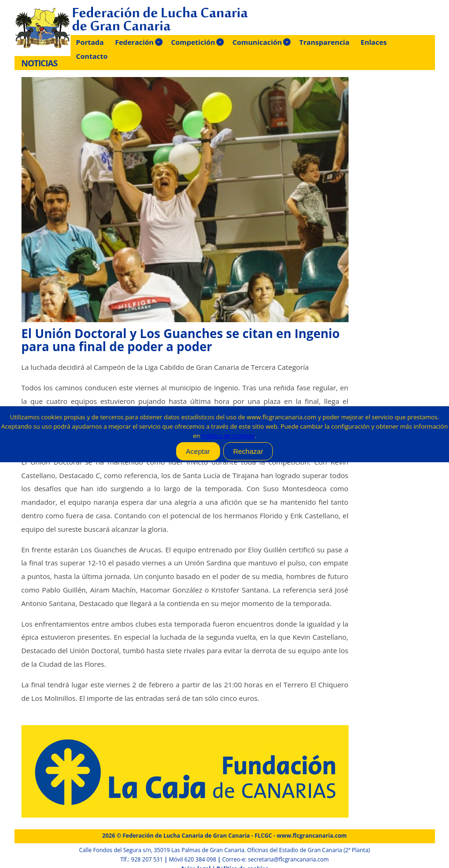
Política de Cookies (228, 436)
